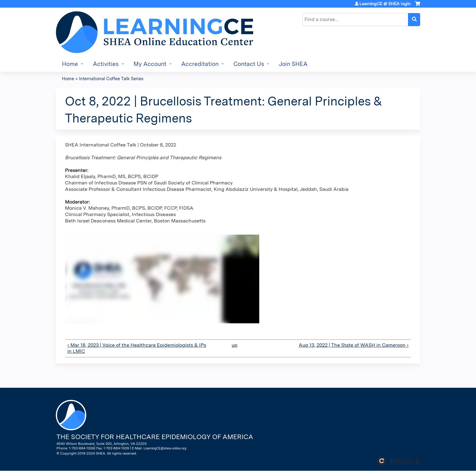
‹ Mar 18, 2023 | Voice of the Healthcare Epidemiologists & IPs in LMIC (137, 348)
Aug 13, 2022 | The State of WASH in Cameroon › (354, 345)
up (235, 345)
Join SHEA (293, 64)
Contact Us (249, 64)
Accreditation (200, 64)
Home (70, 64)
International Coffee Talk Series (111, 79)
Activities (106, 64)
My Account (150, 64)
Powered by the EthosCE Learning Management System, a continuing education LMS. (399, 461)
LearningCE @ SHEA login (385, 4)
